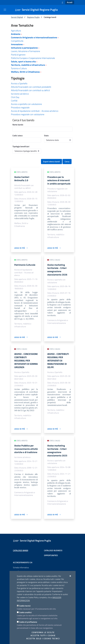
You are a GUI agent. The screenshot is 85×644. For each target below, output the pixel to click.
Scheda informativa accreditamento (21, 569)
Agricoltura (16, 31)
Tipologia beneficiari (21, 146)
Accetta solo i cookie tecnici (43, 638)
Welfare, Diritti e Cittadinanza (25, 72)
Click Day (15, 97)
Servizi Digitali (17, 17)
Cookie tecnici (25, 606)
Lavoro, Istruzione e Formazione (25, 51)
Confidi (14, 101)
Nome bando (18, 125)
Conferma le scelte (43, 632)
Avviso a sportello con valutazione (26, 104)
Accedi (70, 2)
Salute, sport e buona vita (23, 62)
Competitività (17, 41)
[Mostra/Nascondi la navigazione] (5, 10)
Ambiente (16, 34)
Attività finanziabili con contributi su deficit (30, 90)
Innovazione (17, 44)
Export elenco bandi (51, 162)
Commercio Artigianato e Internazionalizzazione (34, 37)
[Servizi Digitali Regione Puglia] (38, 10)
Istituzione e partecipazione (24, 48)
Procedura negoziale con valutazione (28, 114)
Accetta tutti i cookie (43, 635)
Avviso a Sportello (19, 83)
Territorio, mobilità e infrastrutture (28, 65)
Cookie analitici (25, 612)
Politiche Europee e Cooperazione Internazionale (33, 58)
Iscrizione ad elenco (20, 94)
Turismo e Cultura (19, 68)
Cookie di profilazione (28, 622)
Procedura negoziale (20, 107)
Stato (46, 136)
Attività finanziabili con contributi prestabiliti (31, 87)
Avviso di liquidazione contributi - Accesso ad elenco (35, 111)
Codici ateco (17, 136)
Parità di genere (18, 55)
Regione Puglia (33, 17)
